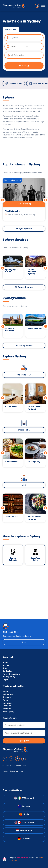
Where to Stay (24, 375)
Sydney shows (14, 83)
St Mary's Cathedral (10, 329)
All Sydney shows (24, 229)
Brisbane (7, 697)
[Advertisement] (24, 595)
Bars (24, 485)
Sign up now (24, 741)
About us (6, 665)
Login (5, 680)
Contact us (7, 671)
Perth (5, 700)
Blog (5, 668)
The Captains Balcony (34, 518)
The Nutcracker (13, 211)
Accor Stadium (35, 328)
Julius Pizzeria (12, 462)
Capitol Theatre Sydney (32, 272)
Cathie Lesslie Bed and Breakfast (35, 408)
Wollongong (8, 711)
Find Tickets (24, 204)
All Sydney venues (24, 345)
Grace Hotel (11, 407)
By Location (11, 30)
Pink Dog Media (22, 858)
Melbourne (8, 694)
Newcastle (8, 703)
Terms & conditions (11, 674)
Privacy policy (9, 677)
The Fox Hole (11, 517)
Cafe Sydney (34, 462)
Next (45, 200)
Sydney (6, 692)
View (24, 642)
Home (5, 663)
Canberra (7, 706)
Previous (3, 200)
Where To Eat (24, 430)
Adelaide (7, 709)
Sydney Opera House (12, 271)
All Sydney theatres (24, 287)
